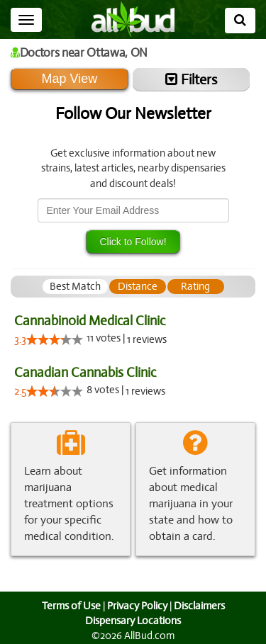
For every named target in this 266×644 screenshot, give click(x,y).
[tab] (75, 287)
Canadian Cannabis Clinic (84, 372)
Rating (195, 286)
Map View (69, 79)
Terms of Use (69, 606)
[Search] (240, 21)
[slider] (55, 339)
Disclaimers (200, 606)
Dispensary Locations (133, 621)
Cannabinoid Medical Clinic (90, 321)
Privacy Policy (137, 606)
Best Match (75, 286)
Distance (138, 286)
